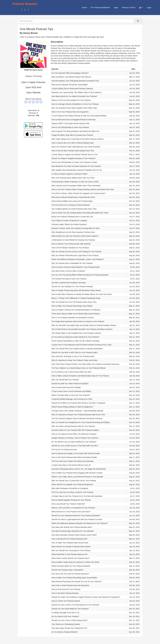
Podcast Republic (25, 4)
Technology (37, 76)
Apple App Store (98, 37)
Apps (116, 7)
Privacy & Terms (129, 7)
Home (84, 7)
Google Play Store (80, 37)
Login (149, 7)
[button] (141, 8)
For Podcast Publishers (100, 7)
